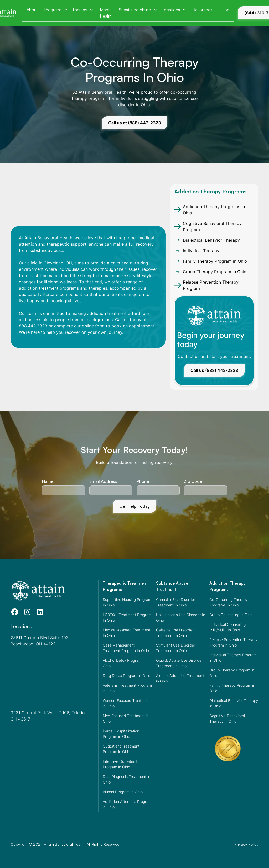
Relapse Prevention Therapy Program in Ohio (233, 642)
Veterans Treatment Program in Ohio (127, 688)
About (32, 10)
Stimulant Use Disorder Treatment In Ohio (176, 648)
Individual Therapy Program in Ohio (233, 658)
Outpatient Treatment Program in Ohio (121, 749)
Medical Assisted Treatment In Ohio (126, 633)
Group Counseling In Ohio (231, 615)
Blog (225, 10)
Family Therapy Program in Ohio (232, 688)
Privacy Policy (246, 844)
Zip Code (193, 481)
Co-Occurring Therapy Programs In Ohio (229, 602)
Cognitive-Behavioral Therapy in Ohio (227, 718)
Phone (143, 481)
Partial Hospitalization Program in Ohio (121, 734)
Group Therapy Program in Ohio (232, 673)
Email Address (103, 481)
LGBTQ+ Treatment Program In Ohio (127, 617)
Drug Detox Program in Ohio (126, 676)
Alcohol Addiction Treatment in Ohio (180, 678)
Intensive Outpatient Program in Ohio (120, 764)
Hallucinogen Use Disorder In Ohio (181, 617)
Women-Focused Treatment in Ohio (126, 703)
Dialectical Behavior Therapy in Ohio (234, 703)
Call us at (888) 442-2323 (134, 123)
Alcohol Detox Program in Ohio (124, 663)
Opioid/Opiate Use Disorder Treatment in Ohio (179, 663)
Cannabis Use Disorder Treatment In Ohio (176, 602)
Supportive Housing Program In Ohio (127, 602)
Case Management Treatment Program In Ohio (126, 648)
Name (48, 481)
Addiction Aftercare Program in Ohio (127, 804)
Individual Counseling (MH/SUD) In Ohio (227, 627)
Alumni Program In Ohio (123, 792)
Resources (202, 10)
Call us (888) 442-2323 (214, 370)
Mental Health (106, 13)
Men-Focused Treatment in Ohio (126, 718)
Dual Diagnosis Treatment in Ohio (126, 779)
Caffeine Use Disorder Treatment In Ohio (175, 633)
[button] (56, 10)
